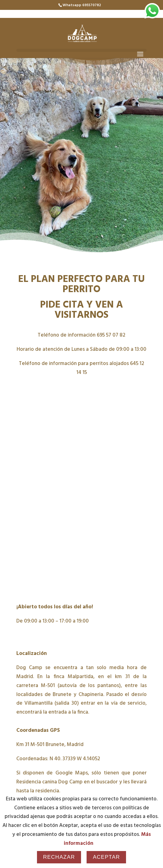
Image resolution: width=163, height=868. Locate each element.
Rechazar (59, 857)
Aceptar (106, 857)
